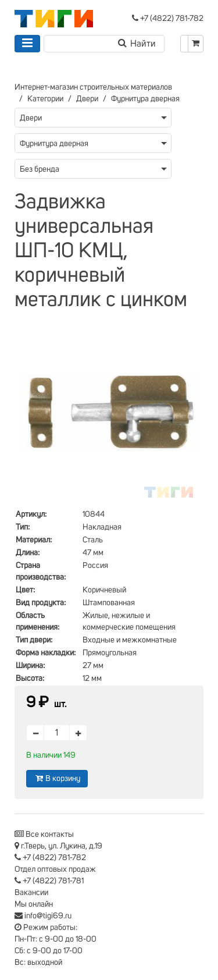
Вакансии (31, 893)
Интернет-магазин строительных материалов (93, 87)
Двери (87, 99)
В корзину (57, 778)
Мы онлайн (34, 904)
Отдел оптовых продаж (55, 869)
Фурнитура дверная (145, 99)
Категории (45, 99)
